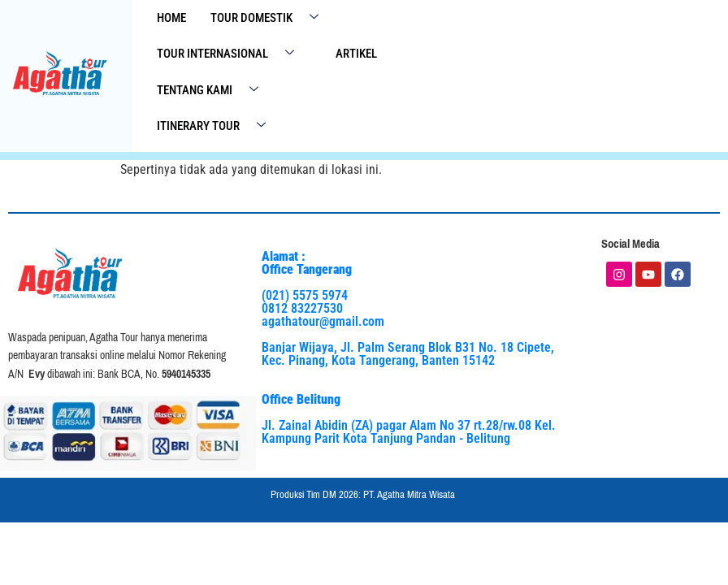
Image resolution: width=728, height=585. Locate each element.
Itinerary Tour (217, 127)
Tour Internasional (232, 55)
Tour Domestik (271, 18)
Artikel (356, 54)
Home (171, 18)
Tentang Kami (214, 91)
